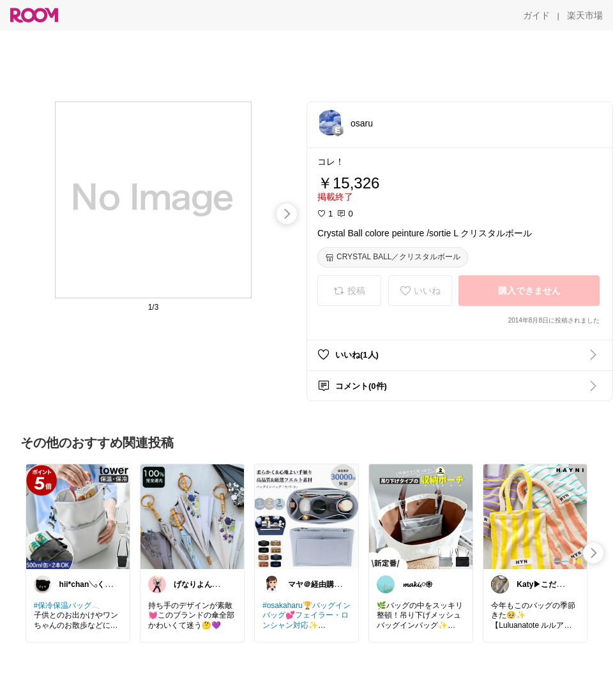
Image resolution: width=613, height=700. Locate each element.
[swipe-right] (287, 214)
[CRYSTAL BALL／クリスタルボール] (393, 257)
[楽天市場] (585, 15)
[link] (78, 516)
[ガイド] (536, 15)
